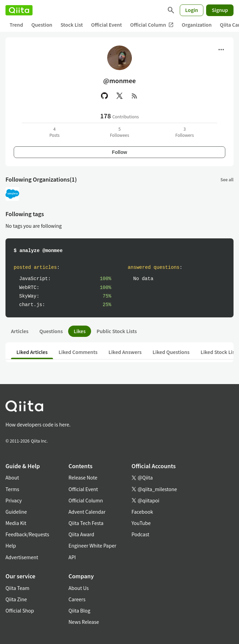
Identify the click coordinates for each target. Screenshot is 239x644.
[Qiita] (19, 10)
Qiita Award (81, 534)
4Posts (54, 132)
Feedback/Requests (27, 534)
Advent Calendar (87, 512)
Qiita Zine (16, 599)
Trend (16, 25)
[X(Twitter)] (119, 96)
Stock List (72, 25)
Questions (51, 331)
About (12, 477)
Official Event (106, 25)
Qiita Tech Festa (86, 523)
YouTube (141, 523)
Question (42, 25)
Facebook (142, 512)
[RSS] (135, 96)
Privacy (14, 500)
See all (227, 179)
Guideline (16, 512)
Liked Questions (171, 352)
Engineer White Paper (92, 546)
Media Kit (16, 523)
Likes (80, 331)
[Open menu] (221, 50)
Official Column (152, 25)
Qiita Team (17, 588)
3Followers (185, 132)
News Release (84, 622)
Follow (119, 152)
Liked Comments (78, 352)
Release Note (83, 477)
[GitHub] (104, 96)
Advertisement (22, 557)
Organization (197, 25)
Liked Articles (32, 352)
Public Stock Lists (117, 331)
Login (192, 10)
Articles (20, 331)
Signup (220, 10)
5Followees (119, 132)
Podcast (140, 534)
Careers (77, 599)
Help (11, 546)
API (72, 557)
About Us (79, 588)
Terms (12, 489)
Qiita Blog (79, 610)
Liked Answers (125, 352)
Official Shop (20, 610)
